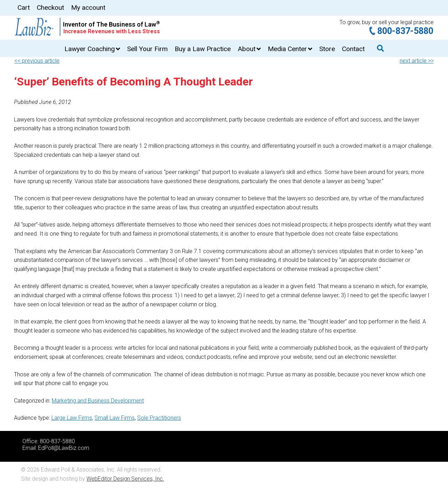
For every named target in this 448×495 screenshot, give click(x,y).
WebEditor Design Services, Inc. (125, 479)
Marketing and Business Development (98, 401)
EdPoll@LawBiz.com (64, 448)
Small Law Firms (115, 418)
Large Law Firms (72, 418)
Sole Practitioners (159, 418)
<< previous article (37, 61)
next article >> (417, 61)
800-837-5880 (405, 31)
